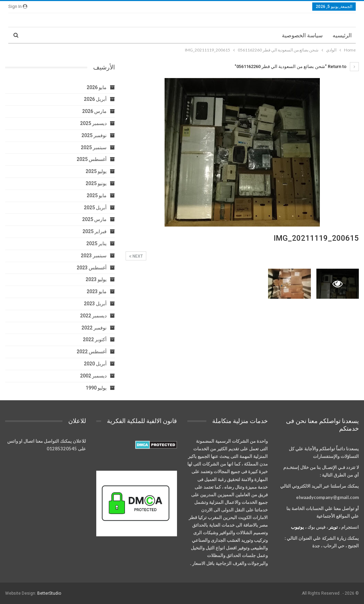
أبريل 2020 (95, 364)
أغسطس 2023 (92, 268)
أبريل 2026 (95, 99)
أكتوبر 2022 (95, 339)
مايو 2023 (97, 291)
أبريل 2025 (95, 208)
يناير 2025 (96, 243)
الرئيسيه (342, 35)
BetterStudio (49, 593)
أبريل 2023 (95, 304)
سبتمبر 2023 (94, 256)
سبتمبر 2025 (94, 147)
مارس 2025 (94, 219)
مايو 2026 (97, 87)
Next (136, 256)
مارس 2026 (94, 111)
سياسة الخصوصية (302, 35)
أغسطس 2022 (92, 352)
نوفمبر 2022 (94, 328)
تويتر (333, 527)
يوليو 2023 (96, 279)
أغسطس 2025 (92, 159)
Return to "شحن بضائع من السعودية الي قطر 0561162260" (297, 66)
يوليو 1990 (96, 388)
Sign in (18, 6)
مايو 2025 (97, 195)
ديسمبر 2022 (93, 316)
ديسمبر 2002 (93, 376)
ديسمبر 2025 (93, 123)
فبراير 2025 (95, 231)
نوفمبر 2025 (94, 135)
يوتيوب (297, 527)
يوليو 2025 (96, 171)
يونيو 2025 (96, 183)
